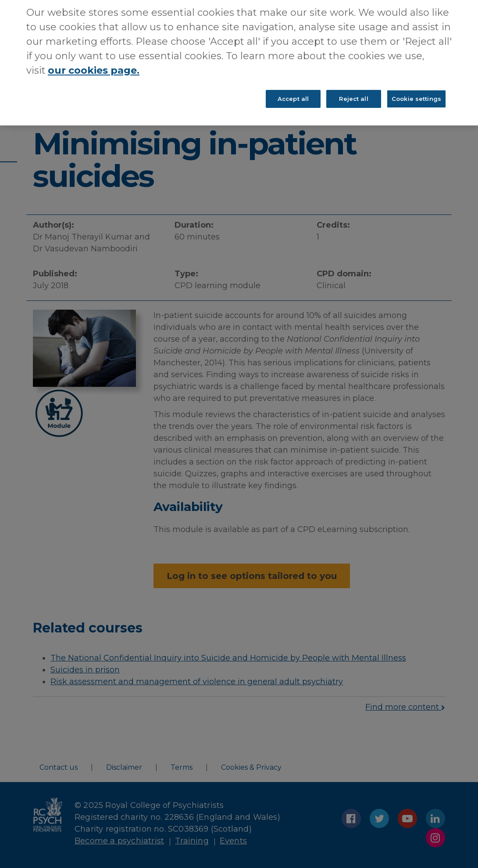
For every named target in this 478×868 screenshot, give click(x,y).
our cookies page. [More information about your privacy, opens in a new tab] (94, 60)
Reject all (353, 88)
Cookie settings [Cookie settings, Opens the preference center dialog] (416, 88)
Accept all (293, 88)
